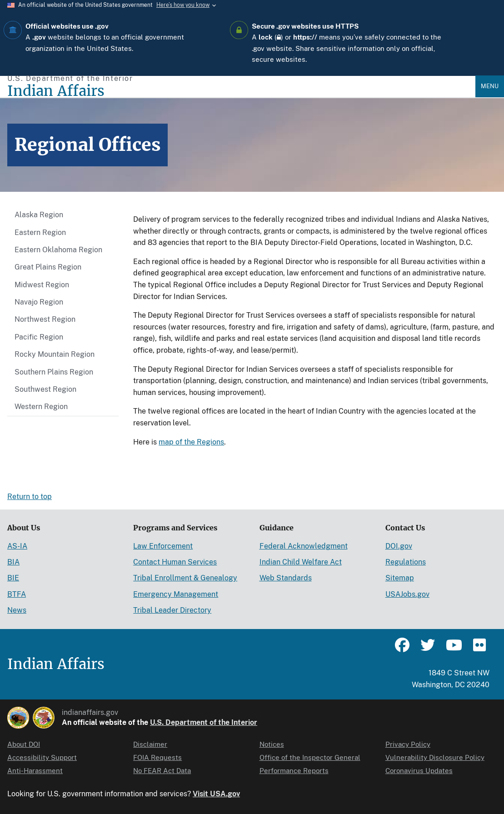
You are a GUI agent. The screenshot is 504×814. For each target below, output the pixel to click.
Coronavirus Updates (419, 771)
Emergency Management (176, 594)
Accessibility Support (42, 757)
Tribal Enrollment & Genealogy (185, 578)
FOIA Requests (157, 757)
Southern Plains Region (54, 372)
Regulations (406, 562)
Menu (490, 86)
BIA (13, 562)
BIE (13, 578)
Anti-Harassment (35, 771)
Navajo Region (39, 302)
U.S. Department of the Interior (204, 722)
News (17, 610)
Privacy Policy (408, 744)
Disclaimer (150, 744)
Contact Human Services (175, 562)
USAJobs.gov (407, 594)
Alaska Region (39, 215)
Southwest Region (45, 389)
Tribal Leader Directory (172, 610)
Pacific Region (39, 337)
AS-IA (17, 546)
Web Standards (286, 578)
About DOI (24, 744)
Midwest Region (42, 285)
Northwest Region (45, 319)
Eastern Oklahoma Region (58, 250)
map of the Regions (191, 442)
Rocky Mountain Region (55, 354)
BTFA (17, 594)
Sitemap (400, 578)
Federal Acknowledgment (304, 546)
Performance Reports (294, 771)
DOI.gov (399, 546)
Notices (272, 744)
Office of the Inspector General (310, 757)
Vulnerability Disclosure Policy (435, 757)
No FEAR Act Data (162, 771)
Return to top (30, 497)
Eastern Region (40, 232)
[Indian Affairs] (241, 91)
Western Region (41, 407)
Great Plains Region (48, 267)
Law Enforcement (163, 546)
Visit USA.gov (216, 794)
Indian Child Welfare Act (301, 562)
